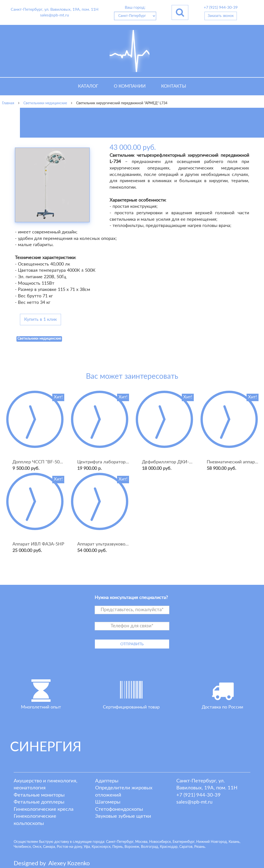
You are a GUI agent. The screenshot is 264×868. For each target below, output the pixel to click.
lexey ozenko (69, 864)
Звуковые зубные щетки (123, 816)
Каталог (88, 86)
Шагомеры (108, 802)
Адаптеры (107, 781)
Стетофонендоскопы (119, 809)
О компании (130, 86)
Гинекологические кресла (44, 809)
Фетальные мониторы (39, 795)
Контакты (174, 86)
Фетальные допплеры (39, 802)
